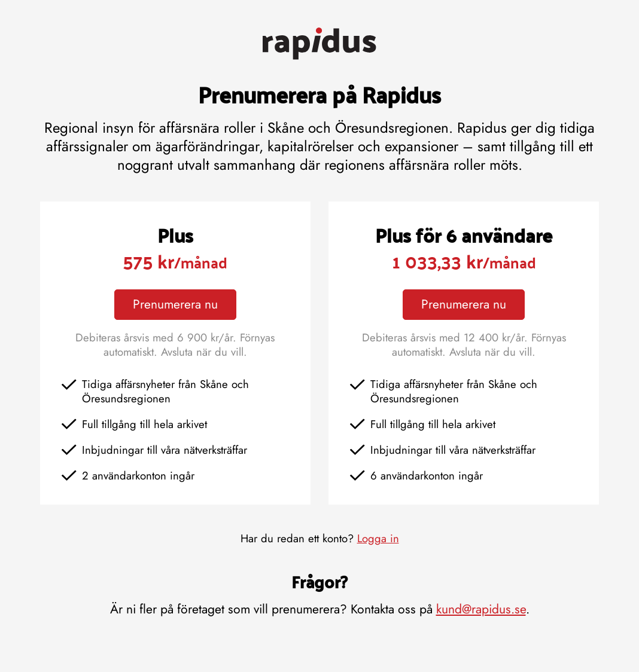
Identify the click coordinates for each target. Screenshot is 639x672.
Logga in (378, 538)
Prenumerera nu (175, 304)
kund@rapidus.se (481, 609)
